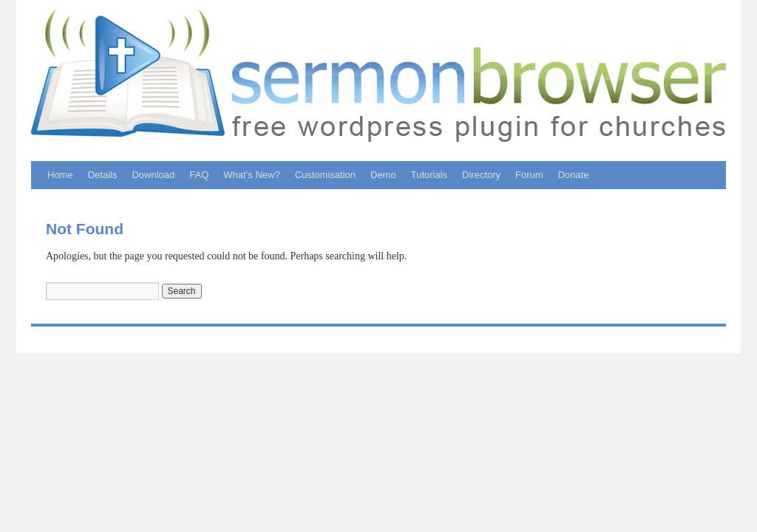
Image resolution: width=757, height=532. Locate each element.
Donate (574, 175)
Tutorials (429, 175)
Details (103, 175)
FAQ (199, 175)
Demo (383, 175)
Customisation (325, 175)
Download (153, 175)
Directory (481, 175)
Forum (529, 175)
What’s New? (251, 175)
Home (60, 175)
